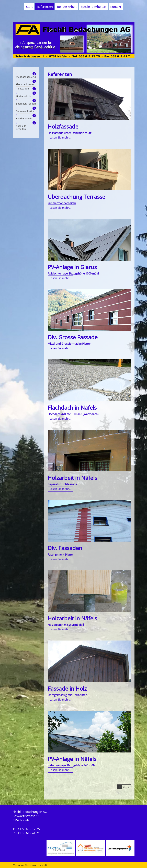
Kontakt (116, 7)
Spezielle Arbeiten (93, 7)
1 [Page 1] (119, 787)
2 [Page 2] (124, 787)
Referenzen (45, 7)
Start (29, 7)
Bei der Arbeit (67, 7)
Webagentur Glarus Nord (25, 865)
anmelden (44, 865)
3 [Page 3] (129, 787)
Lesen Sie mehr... (60, 138)
